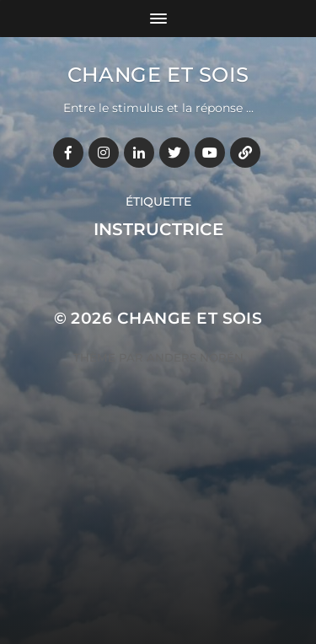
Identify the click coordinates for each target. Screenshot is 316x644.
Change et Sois (158, 75)
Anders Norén (195, 357)
